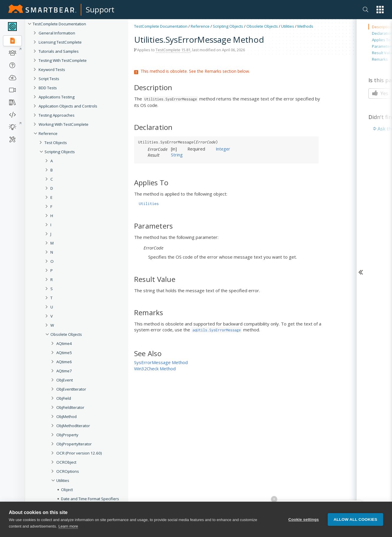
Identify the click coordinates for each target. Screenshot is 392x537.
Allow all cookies (355, 519)
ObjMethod (66, 417)
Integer (223, 149)
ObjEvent (65, 380)
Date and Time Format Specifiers (90, 499)
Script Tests (49, 79)
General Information (57, 33)
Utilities (63, 480)
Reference (48, 133)
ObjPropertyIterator (74, 444)
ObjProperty (67, 435)
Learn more (68, 526)
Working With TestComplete (64, 124)
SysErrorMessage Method (161, 362)
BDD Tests (48, 88)
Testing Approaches (57, 115)
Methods (305, 26)
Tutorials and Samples (59, 51)
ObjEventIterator (71, 389)
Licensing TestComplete (60, 42)
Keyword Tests (52, 70)
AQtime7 (64, 371)
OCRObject (66, 462)
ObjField (64, 398)
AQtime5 (64, 353)
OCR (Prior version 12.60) (79, 453)
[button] (380, 10)
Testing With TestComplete (63, 60)
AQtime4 (64, 343)
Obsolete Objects (66, 334)
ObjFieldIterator (70, 407)
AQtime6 (64, 362)
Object (67, 490)
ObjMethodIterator (73, 426)
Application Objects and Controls (68, 106)
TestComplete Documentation (59, 24)
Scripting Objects (60, 152)
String (177, 155)
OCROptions (68, 471)
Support (100, 9)
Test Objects (56, 143)
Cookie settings (304, 519)
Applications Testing (57, 97)
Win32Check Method (155, 369)
